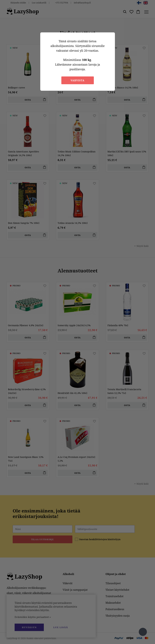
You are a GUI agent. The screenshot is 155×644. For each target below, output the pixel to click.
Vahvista (77, 80)
